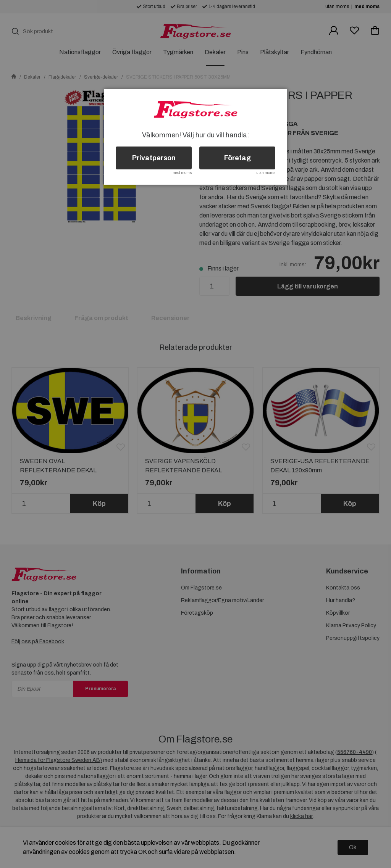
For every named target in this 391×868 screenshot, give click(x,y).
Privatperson (154, 158)
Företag (238, 158)
